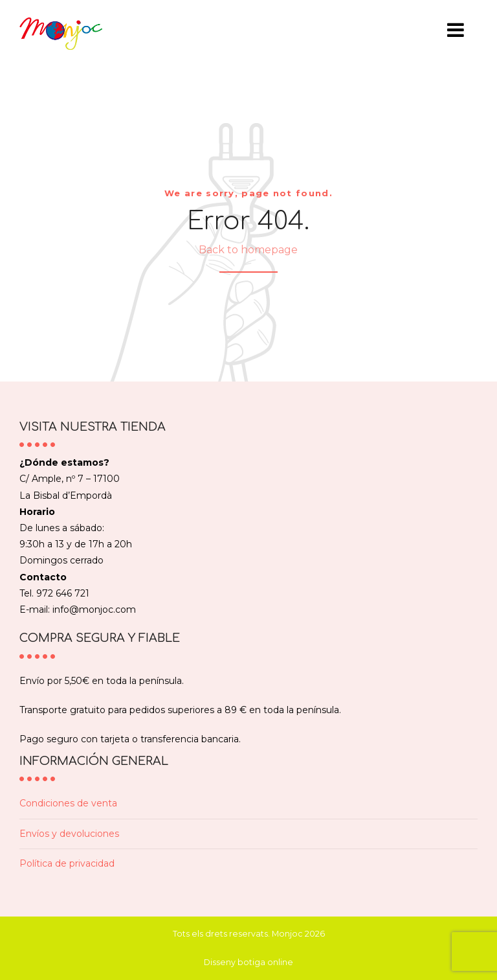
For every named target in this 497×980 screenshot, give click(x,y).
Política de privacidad (67, 863)
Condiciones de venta (68, 803)
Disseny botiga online (248, 962)
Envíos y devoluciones (69, 834)
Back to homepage (248, 250)
